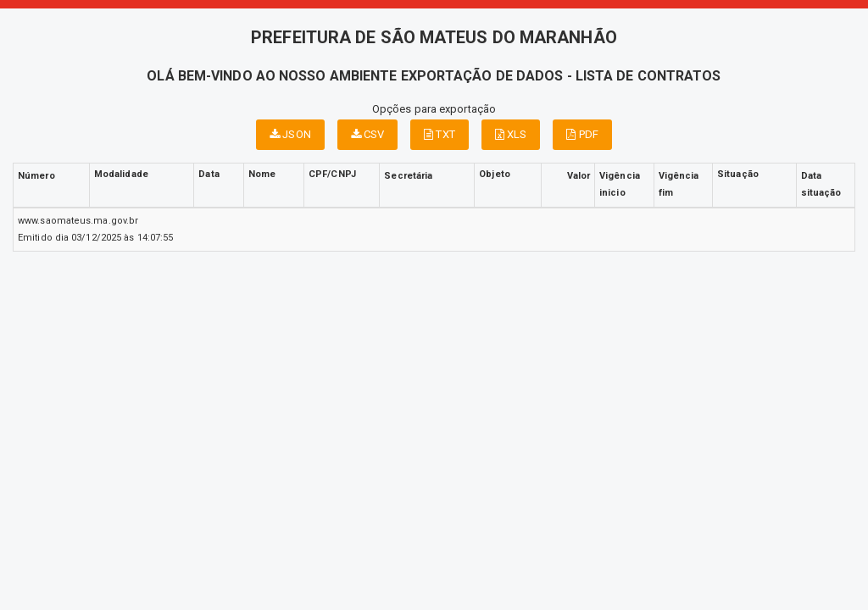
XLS (511, 134)
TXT (440, 134)
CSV (368, 134)
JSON (290, 134)
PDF (582, 134)
